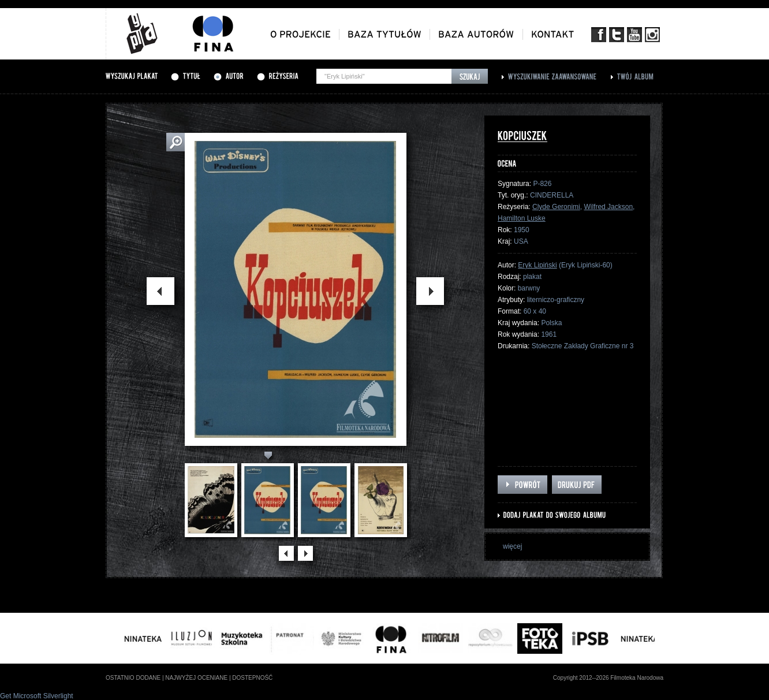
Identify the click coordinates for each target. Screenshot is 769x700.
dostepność (252, 678)
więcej (512, 546)
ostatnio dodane (133, 678)
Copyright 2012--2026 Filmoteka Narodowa (608, 678)
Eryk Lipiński (537, 265)
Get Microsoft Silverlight (37, 696)
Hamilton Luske (522, 218)
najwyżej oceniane (196, 678)
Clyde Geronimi (556, 207)
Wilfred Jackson (608, 207)
